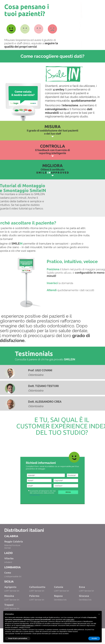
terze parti (37, 621)
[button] (99, 614)
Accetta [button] (94, 638)
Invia (56, 498)
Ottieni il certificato (52, 171)
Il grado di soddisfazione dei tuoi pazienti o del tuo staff (52, 132)
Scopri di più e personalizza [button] (18, 638)
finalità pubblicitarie (28, 625)
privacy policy (49, 498)
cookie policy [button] (70, 620)
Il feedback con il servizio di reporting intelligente (52, 151)
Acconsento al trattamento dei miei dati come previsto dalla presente (50, 498)
